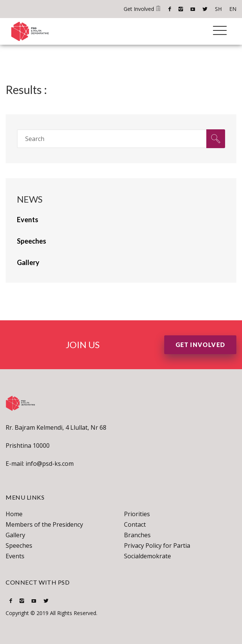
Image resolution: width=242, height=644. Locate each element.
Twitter (205, 9)
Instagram (181, 9)
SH (218, 9)
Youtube (193, 9)
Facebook (170, 9)
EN (233, 9)
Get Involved (142, 9)
